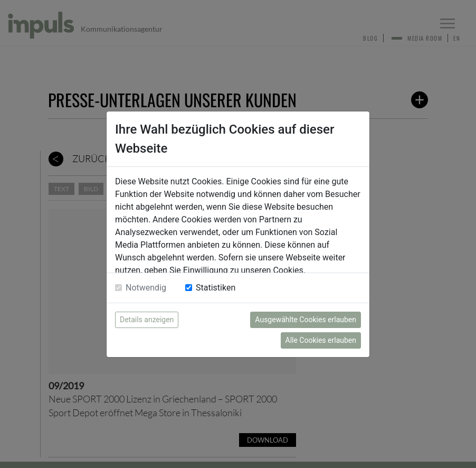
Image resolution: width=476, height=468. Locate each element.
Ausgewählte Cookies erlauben (306, 320)
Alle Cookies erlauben (321, 340)
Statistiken (216, 288)
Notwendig (146, 288)
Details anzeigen (147, 320)
